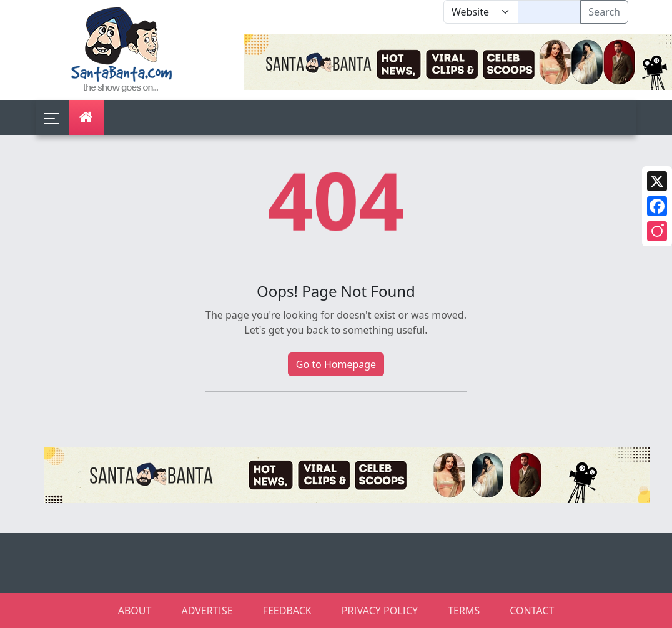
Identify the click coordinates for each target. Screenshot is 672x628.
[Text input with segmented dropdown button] (549, 12)
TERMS (464, 611)
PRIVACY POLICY (380, 611)
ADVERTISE (207, 611)
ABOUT (135, 611)
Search (604, 12)
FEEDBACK (287, 611)
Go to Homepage (336, 364)
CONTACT (532, 611)
